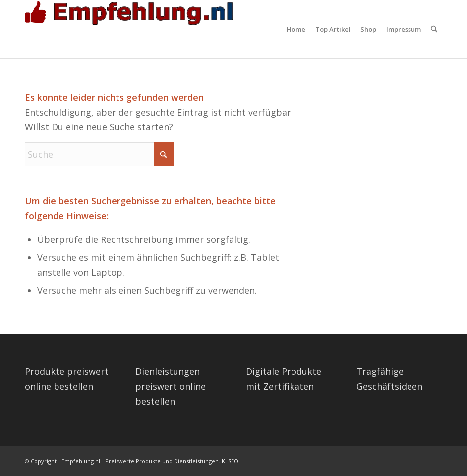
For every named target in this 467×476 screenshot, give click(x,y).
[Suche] (434, 29)
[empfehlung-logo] (131, 29)
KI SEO (230, 461)
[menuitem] (296, 29)
